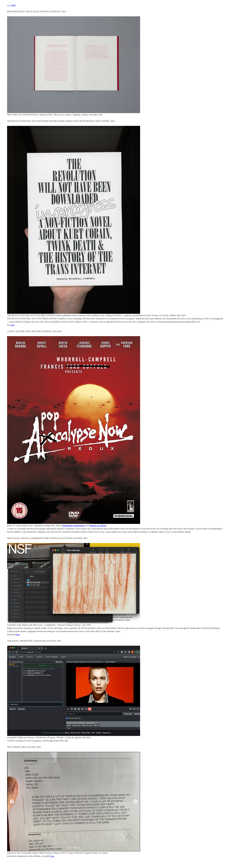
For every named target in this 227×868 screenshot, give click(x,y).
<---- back (11, 5)
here (13, 325)
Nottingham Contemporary (74, 525)
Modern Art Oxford (98, 525)
